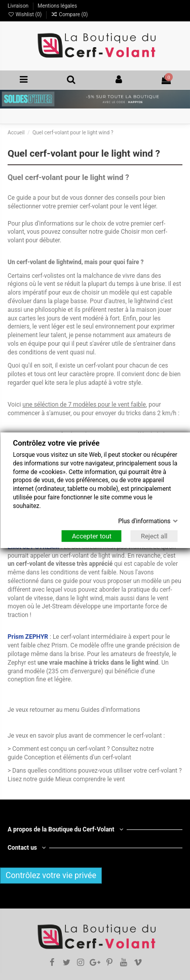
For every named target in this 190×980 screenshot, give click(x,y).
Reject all (154, 536)
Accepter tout (91, 536)
